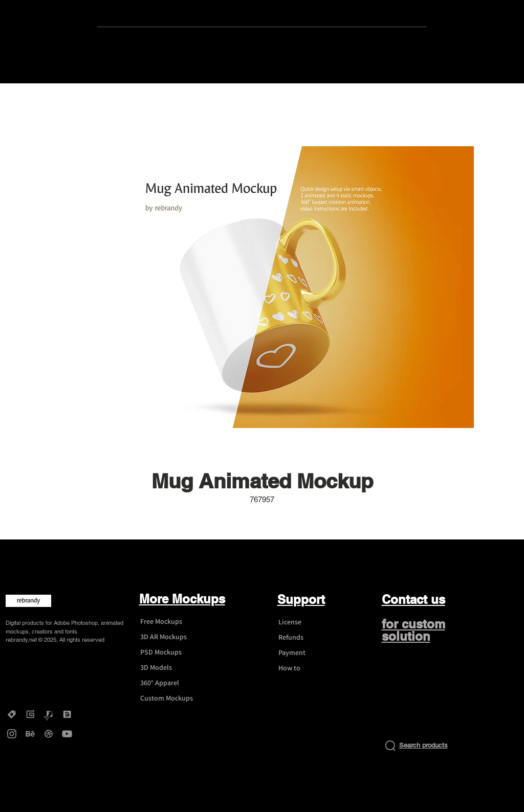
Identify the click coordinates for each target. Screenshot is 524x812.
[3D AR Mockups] (171, 637)
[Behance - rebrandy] (30, 734)
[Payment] (309, 653)
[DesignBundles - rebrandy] (67, 714)
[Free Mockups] (171, 622)
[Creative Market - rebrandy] (12, 714)
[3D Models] (171, 668)
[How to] (309, 668)
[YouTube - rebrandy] (67, 734)
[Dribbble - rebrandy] (49, 734)
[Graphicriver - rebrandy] (49, 714)
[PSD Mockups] (171, 652)
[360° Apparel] (171, 683)
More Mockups (182, 599)
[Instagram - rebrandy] (12, 734)
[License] (309, 622)
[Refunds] (309, 638)
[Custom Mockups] (171, 698)
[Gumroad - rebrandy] (30, 714)
